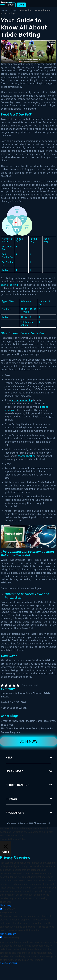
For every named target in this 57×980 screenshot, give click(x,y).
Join (22, 5)
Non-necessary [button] (8, 934)
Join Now (28, 741)
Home (4, 11)
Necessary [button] (6, 905)
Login (11, 5)
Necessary (9, 909)
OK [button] (22, 836)
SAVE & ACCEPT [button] (9, 963)
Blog (13, 11)
